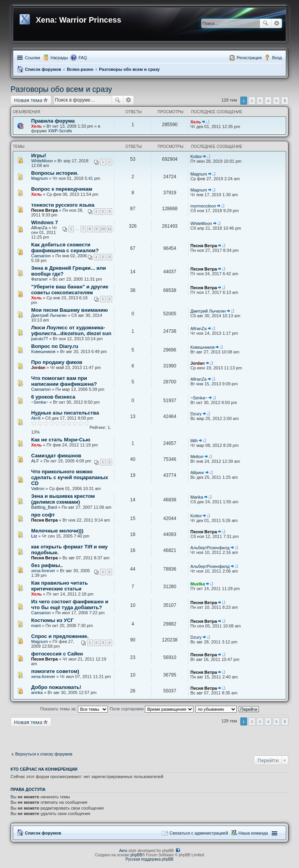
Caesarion (41, 256)
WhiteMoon (42, 161)
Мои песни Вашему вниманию (69, 310)
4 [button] (268, 101)
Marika (197, 497)
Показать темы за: (74, 709)
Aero (123, 851)
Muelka (198, 584)
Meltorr (197, 457)
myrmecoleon (203, 206)
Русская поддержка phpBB (149, 859)
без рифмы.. (47, 565)
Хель (36, 126)
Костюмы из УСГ (52, 620)
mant (36, 626)
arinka (37, 692)
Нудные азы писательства (65, 413)
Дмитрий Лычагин (49, 315)
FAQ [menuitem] (83, 58)
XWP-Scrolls (60, 131)
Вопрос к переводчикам (62, 189)
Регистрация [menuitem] (249, 58)
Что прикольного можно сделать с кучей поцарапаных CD (70, 477)
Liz (34, 536)
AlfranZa (39, 228)
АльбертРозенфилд (210, 548)
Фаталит (40, 279)
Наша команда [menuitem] (253, 833)
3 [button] (260, 101)
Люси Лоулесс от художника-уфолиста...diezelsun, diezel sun (71, 330)
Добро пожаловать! (56, 687)
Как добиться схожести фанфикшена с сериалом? (65, 248)
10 (103, 229)
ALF (35, 461)
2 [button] (252, 101)
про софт (43, 515)
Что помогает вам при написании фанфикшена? (64, 381)
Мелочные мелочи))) (57, 531)
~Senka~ (40, 402)
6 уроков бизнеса (53, 397)
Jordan (38, 367)
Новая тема (28, 100)
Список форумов (43, 69)
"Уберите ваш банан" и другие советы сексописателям (70, 290)
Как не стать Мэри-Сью (61, 440)
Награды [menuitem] (59, 58)
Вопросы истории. (55, 173)
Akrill (36, 418)
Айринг (197, 473)
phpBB (136, 855)
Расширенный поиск (277, 23)
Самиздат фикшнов (56, 456)
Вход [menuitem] (277, 58)
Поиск (266, 23)
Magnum (40, 178)
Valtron (38, 488)
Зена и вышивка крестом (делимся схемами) (63, 499)
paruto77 (40, 339)
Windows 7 (45, 222)
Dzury (196, 414)
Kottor (196, 156)
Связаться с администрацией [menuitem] (199, 833)
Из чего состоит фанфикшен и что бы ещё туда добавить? (70, 604)
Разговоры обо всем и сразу (129, 69)
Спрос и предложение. (60, 636)
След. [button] (285, 101)
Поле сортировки (152, 709)
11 (109, 229)
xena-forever (43, 571)
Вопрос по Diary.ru (55, 346)
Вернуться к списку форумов (44, 754)
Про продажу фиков (57, 362)
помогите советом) (55, 671)
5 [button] (276, 101)
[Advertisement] (73, 736)
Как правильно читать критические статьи (60, 586)
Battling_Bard (44, 507)
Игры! (39, 156)
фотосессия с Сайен (57, 654)
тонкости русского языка (63, 205)
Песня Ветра (44, 210)
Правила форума (53, 121)
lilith (194, 441)
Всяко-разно (80, 69)
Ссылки (33, 58)
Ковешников (43, 351)
